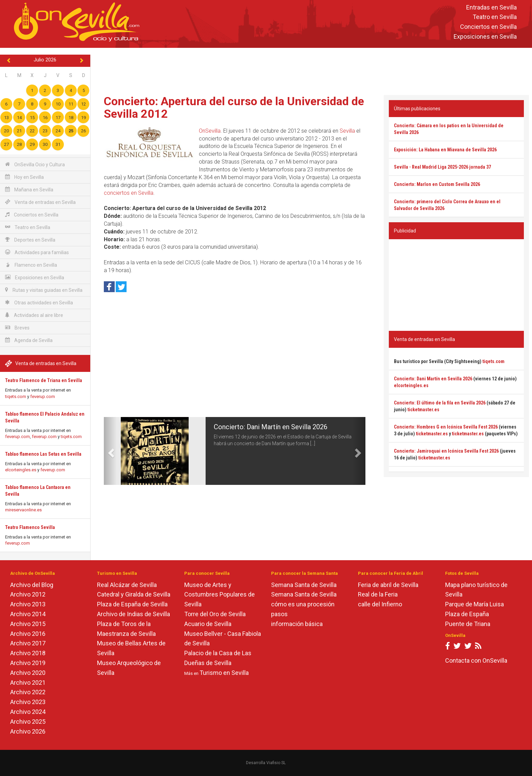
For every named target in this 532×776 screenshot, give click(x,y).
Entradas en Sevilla (491, 7)
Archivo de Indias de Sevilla (134, 614)
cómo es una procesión (303, 604)
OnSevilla (210, 131)
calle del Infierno (380, 604)
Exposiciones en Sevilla (485, 36)
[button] (110, 451)
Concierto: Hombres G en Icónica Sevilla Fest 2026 (446, 427)
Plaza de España (467, 614)
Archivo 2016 (28, 634)
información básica (297, 624)
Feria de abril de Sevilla (388, 585)
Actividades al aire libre (34, 315)
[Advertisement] (311, 70)
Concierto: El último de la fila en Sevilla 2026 (440, 403)
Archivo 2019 (28, 663)
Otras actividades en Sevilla (39, 302)
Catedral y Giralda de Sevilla (134, 594)
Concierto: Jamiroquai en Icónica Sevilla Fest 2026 (446, 451)
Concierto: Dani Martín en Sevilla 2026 (271, 427)
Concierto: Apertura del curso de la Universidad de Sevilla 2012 (234, 107)
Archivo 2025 (28, 722)
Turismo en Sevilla (224, 673)
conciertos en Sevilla (129, 193)
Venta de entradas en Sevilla (40, 202)
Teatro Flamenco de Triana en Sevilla (44, 380)
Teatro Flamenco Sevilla (30, 527)
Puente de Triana (468, 624)
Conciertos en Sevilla (488, 27)
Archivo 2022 (28, 692)
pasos (279, 614)
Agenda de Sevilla (29, 340)
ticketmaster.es (423, 410)
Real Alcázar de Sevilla (127, 585)
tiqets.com (16, 396)
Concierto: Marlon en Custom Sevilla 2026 (437, 184)
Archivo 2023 (28, 702)
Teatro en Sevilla (495, 17)
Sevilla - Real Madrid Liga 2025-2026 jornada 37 (442, 167)
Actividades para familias (37, 252)
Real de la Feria (378, 594)
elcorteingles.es (21, 470)
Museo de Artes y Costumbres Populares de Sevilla (220, 595)
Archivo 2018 (28, 653)
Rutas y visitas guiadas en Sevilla (44, 290)
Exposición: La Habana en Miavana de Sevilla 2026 (445, 150)
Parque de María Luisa (474, 604)
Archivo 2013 (28, 604)
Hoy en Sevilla (24, 177)
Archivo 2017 (28, 643)
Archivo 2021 (28, 683)
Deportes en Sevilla (30, 240)
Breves (17, 328)
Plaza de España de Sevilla (132, 604)
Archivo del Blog (32, 585)
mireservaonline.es (23, 510)
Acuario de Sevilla (208, 624)
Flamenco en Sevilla (31, 265)
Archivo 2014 (28, 614)
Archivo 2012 (28, 594)
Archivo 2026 (28, 731)
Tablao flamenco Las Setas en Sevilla (43, 454)
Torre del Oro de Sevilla (215, 614)
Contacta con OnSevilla (476, 660)
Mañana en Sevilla (29, 190)
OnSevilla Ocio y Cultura (35, 164)
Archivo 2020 (28, 673)
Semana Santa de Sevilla (304, 585)
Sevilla (347, 131)
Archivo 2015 (28, 624)
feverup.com (43, 396)
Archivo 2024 (28, 712)
